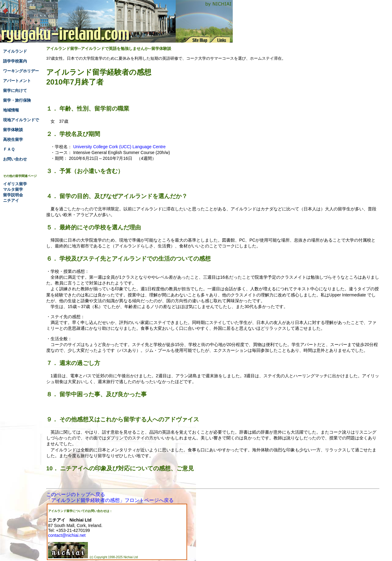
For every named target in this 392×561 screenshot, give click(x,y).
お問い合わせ (15, 159)
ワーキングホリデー (21, 71)
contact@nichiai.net (67, 535)
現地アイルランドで (21, 120)
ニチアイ (11, 200)
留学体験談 (13, 130)
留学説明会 (13, 195)
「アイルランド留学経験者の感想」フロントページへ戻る (110, 500)
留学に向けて (15, 90)
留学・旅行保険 (17, 100)
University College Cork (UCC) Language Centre (119, 147)
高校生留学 (13, 139)
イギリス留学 (15, 184)
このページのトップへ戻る (76, 494)
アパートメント (17, 81)
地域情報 (11, 110)
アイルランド (15, 51)
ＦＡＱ (9, 149)
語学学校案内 (15, 61)
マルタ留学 (13, 189)
